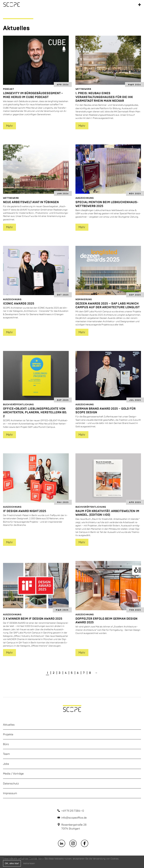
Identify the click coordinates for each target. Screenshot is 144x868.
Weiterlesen (29, 863)
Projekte (8, 734)
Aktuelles (9, 725)
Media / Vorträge (13, 774)
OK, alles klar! (12, 863)
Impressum (10, 793)
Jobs (6, 764)
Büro (6, 744)
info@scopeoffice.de (74, 818)
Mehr (9, 126)
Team (6, 754)
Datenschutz (11, 784)
